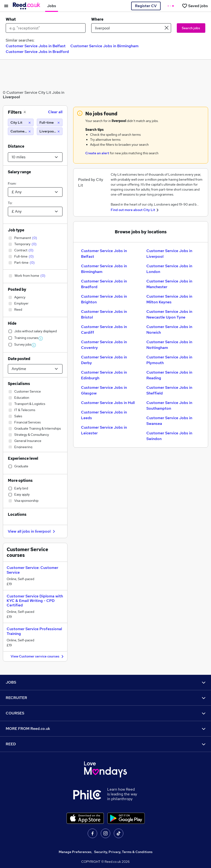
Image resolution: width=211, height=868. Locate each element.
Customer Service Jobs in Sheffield (169, 390)
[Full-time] (50, 122)
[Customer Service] (21, 131)
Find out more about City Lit (133, 210)
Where (97, 19)
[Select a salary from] (35, 192)
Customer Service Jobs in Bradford (37, 52)
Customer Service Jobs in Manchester (169, 284)
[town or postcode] (131, 28)
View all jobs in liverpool (32, 531)
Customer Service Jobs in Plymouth (169, 360)
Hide (12, 323)
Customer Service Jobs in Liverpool (169, 254)
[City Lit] (21, 122)
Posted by (17, 289)
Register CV (146, 6)
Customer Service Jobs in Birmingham (104, 46)
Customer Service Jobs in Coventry (104, 345)
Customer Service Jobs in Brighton (104, 299)
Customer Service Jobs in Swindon (169, 436)
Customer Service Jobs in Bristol (104, 314)
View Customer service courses (38, 657)
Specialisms (19, 384)
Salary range (19, 172)
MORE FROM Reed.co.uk (105, 729)
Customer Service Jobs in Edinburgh (104, 375)
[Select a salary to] (35, 211)
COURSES (105, 713)
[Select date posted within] (35, 369)
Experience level (23, 458)
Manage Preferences (75, 852)
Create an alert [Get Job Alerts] (97, 153)
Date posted (19, 359)
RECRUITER (105, 698)
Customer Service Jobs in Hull (108, 403)
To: (10, 203)
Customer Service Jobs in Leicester (104, 430)
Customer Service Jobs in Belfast (36, 46)
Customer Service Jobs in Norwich (169, 330)
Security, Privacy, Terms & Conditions (123, 852)
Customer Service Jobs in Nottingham (169, 345)
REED (105, 744)
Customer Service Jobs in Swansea (169, 421)
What (11, 19)
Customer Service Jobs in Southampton (169, 406)
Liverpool (11, 97)
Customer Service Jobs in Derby (104, 360)
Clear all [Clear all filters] (55, 112)
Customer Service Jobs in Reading (169, 375)
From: (12, 183)
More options (20, 481)
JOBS (105, 682)
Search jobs (191, 28)
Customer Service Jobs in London (169, 269)
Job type (16, 230)
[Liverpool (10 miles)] (50, 131)
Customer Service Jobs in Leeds (104, 415)
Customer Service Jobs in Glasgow (104, 390)
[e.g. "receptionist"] (46, 28)
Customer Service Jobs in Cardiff (104, 330)
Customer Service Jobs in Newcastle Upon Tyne (169, 314)
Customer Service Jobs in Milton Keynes (169, 299)
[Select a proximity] (35, 157)
